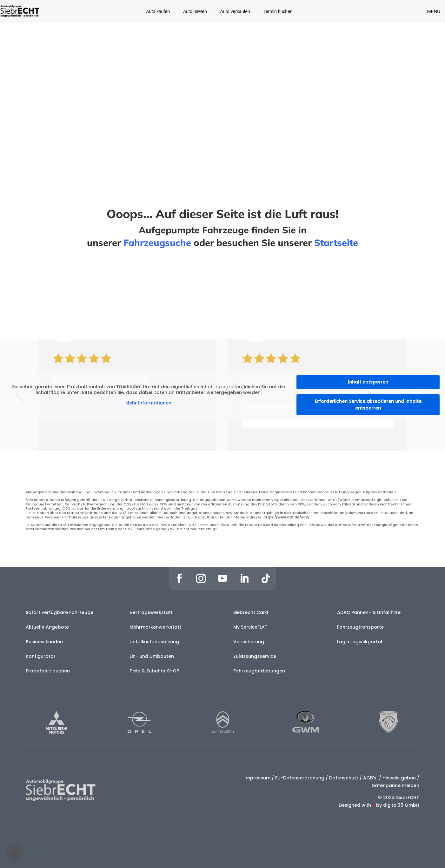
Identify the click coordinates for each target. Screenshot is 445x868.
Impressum (257, 778)
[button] (14, 854)
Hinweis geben (399, 778)
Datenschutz (344, 778)
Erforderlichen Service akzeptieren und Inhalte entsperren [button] (368, 405)
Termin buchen (278, 12)
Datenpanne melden (395, 785)
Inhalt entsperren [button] (368, 382)
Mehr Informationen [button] (148, 403)
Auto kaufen (158, 12)
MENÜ (434, 11)
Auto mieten (195, 12)
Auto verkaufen (235, 12)
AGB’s (370, 778)
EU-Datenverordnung (300, 778)
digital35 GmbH (401, 805)
